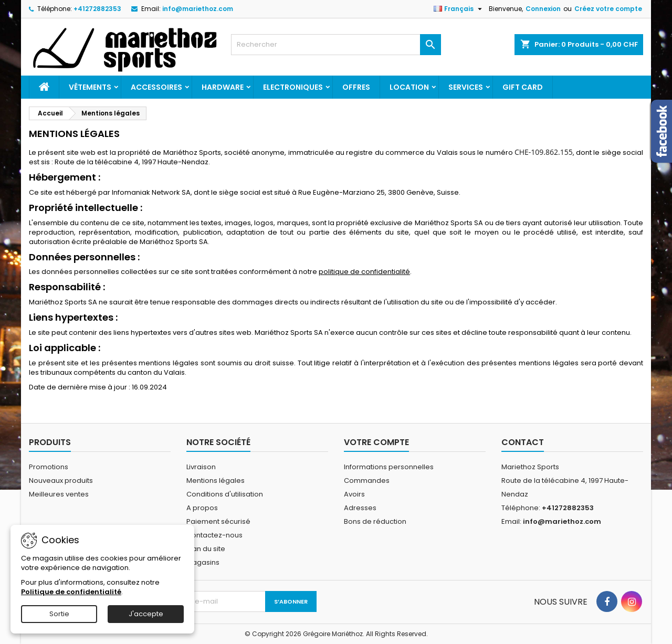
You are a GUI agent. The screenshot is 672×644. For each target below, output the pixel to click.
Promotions (49, 467)
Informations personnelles (389, 467)
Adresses (360, 508)
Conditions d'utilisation (225, 494)
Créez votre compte (608, 9)
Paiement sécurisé (218, 521)
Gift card (523, 87)
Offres (356, 87)
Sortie (59, 614)
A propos (202, 508)
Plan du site (206, 549)
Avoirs (354, 494)
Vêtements (90, 87)
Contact (523, 442)
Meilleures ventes (59, 494)
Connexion (543, 9)
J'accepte (146, 614)
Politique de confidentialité (71, 592)
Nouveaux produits (61, 481)
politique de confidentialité (364, 272)
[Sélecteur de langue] (459, 9)
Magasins (203, 562)
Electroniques (293, 87)
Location (409, 87)
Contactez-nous (214, 535)
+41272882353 (97, 9)
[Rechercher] (336, 45)
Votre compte (376, 442)
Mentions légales (216, 481)
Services (466, 87)
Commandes (367, 481)
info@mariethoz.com (198, 9)
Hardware (223, 87)
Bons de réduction (375, 521)
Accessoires (156, 87)
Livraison (201, 467)
